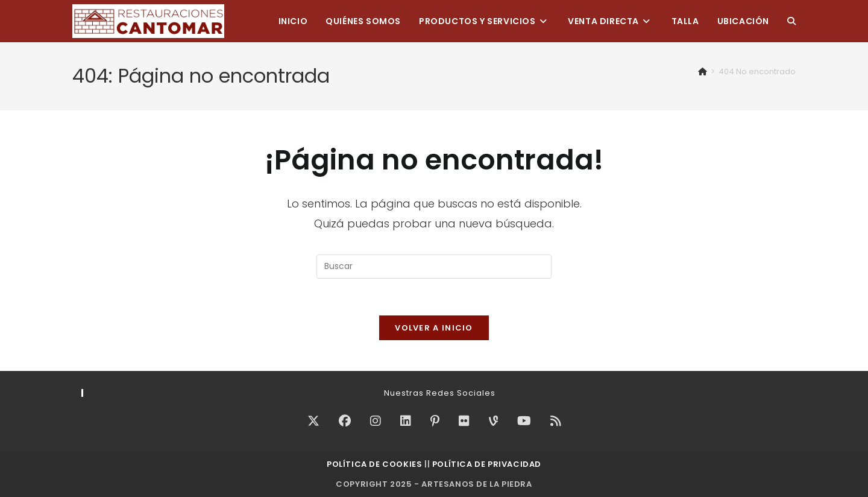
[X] (313, 421)
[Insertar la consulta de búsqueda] (434, 267)
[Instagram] (376, 421)
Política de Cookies (374, 464)
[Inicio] (703, 71)
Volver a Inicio (434, 328)
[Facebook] (345, 421)
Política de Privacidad (487, 464)
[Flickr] (464, 421)
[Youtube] (524, 421)
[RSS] (556, 421)
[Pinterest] (435, 421)
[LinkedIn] (406, 421)
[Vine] (493, 421)
